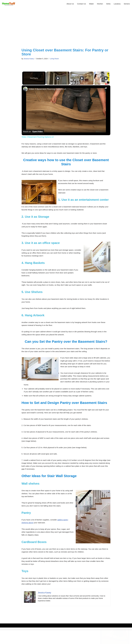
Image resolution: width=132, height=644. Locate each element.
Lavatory (117, 4)
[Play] (81, 78)
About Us (69, 4)
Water (90, 4)
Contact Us (80, 4)
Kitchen (99, 4)
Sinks (108, 4)
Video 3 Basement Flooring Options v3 (47, 89)
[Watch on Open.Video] (33, 132)
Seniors (127, 4)
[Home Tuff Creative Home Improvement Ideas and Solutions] (9, 4)
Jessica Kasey (29, 59)
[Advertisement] (66, 31)
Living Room (55, 59)
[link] (25, 89)
